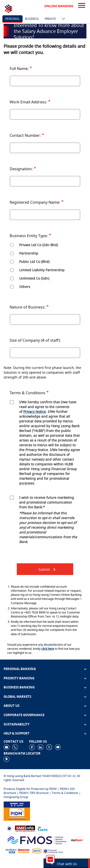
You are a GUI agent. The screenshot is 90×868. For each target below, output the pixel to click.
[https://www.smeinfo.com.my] (25, 828)
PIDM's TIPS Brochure (34, 793)
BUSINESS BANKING (19, 687)
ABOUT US (12, 706)
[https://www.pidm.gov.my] (17, 811)
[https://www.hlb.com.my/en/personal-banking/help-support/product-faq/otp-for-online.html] (18, 851)
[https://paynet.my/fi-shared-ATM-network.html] (37, 851)
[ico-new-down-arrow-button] (62, 19)
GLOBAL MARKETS (17, 697)
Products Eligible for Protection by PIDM (30, 789)
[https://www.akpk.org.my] (43, 828)
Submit (44, 569)
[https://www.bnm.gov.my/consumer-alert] (53, 851)
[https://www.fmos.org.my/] (37, 840)
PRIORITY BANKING (19, 678)
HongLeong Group (16, 797)
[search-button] (82, 6)
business (32, 19)
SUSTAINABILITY (17, 724)
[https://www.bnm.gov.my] (9, 828)
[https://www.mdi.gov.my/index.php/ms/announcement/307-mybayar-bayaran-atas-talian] (77, 840)
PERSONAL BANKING (20, 669)
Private (50, 19)
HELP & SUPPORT (17, 733)
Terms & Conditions (65, 793)
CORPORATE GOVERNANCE (24, 715)
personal (12, 19)
